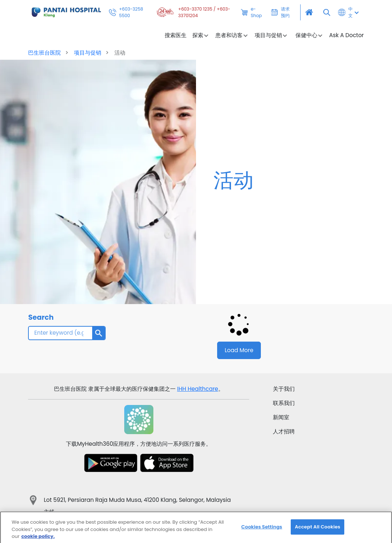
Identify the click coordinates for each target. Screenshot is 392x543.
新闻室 (281, 417)
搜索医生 (176, 35)
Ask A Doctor (347, 35)
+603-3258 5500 (126, 12)
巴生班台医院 (45, 53)
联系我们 (284, 403)
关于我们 (284, 389)
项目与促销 (88, 53)
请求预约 (281, 12)
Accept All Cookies (317, 532)
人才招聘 (284, 431)
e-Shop (251, 12)
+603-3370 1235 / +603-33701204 (193, 12)
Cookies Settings (262, 532)
